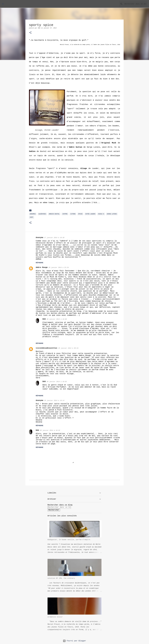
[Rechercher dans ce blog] (135, 4)
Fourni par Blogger (74, 641)
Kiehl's (101, 214)
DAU (44, 319)
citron (73, 214)
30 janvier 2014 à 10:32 (50, 430)
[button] (30, 33)
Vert (32, 217)
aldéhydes (42, 214)
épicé (80, 214)
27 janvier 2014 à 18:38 (54, 238)
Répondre (39, 263)
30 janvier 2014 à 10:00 (57, 319)
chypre (65, 214)
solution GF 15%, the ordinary (61, 578)
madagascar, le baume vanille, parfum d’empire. (69, 540)
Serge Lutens (112, 214)
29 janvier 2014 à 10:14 (54, 401)
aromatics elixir (55, 617)
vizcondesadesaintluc (47, 348)
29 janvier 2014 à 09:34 (68, 348)
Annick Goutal (54, 214)
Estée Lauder (90, 214)
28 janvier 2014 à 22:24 (59, 268)
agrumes (33, 214)
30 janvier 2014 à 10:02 (57, 382)
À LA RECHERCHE (21, 4)
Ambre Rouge (42, 267)
